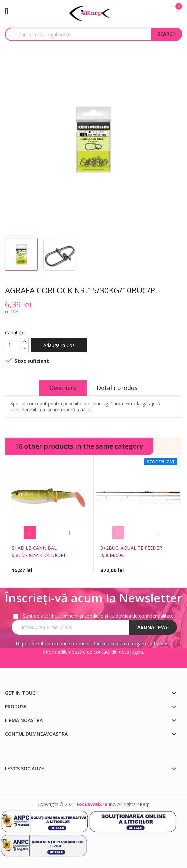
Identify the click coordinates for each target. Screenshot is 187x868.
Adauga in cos (59, 345)
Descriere (63, 388)
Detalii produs (117, 388)
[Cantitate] (13, 345)
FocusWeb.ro (92, 804)
